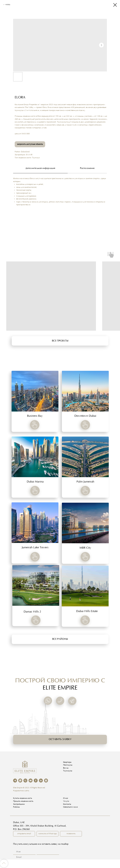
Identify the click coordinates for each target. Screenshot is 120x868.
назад (8, 5)
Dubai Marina (35, 482)
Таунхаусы (68, 771)
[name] (47, 852)
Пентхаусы (68, 765)
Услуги (66, 801)
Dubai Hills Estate (87, 611)
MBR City (85, 548)
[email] (31, 781)
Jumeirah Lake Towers (35, 548)
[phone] (25, 781)
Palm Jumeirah (85, 482)
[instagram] (46, 781)
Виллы (66, 768)
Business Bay (35, 416)
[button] (60, 341)
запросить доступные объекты (30, 144)
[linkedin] (41, 781)
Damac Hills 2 (32, 612)
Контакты (67, 804)
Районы (16, 807)
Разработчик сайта (21, 791)
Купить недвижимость (23, 798)
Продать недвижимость (23, 801)
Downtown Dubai (85, 416)
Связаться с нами (70, 807)
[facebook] (36, 781)
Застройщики (19, 804)
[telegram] (15, 781)
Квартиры (67, 762)
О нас (66, 798)
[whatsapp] (20, 781)
